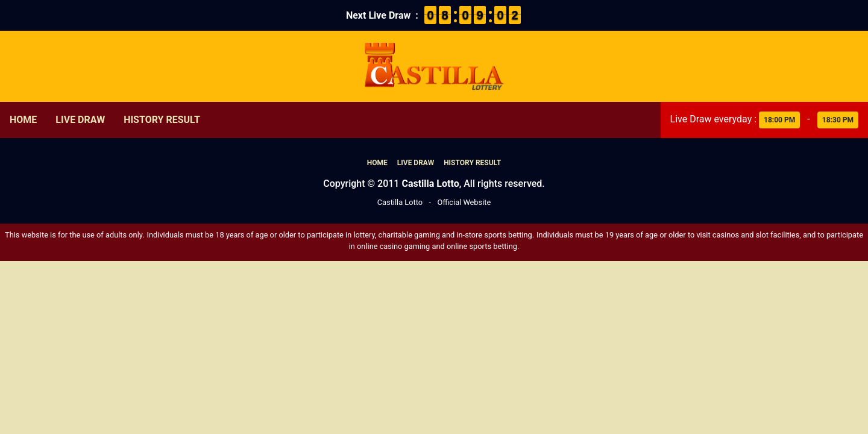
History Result (162, 120)
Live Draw (80, 120)
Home (23, 120)
